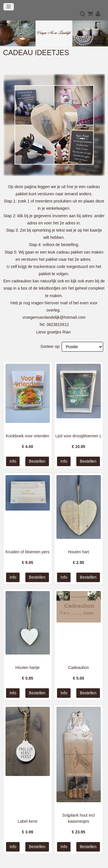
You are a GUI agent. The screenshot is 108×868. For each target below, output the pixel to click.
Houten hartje (27, 668)
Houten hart (78, 552)
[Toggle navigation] (9, 7)
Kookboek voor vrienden (28, 436)
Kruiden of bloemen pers (28, 552)
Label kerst (27, 821)
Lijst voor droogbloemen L (78, 436)
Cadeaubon (78, 668)
